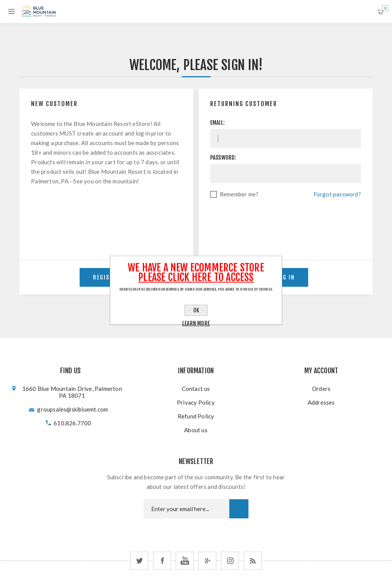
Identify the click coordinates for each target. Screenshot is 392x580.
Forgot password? (337, 194)
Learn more (196, 323)
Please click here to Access (196, 277)
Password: (223, 158)
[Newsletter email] (186, 509)
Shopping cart (385, 8)
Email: (217, 123)
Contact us (196, 389)
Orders (321, 389)
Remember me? (239, 194)
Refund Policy (196, 416)
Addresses (321, 402)
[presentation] (286, 220)
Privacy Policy (196, 402)
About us (196, 430)
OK (196, 310)
